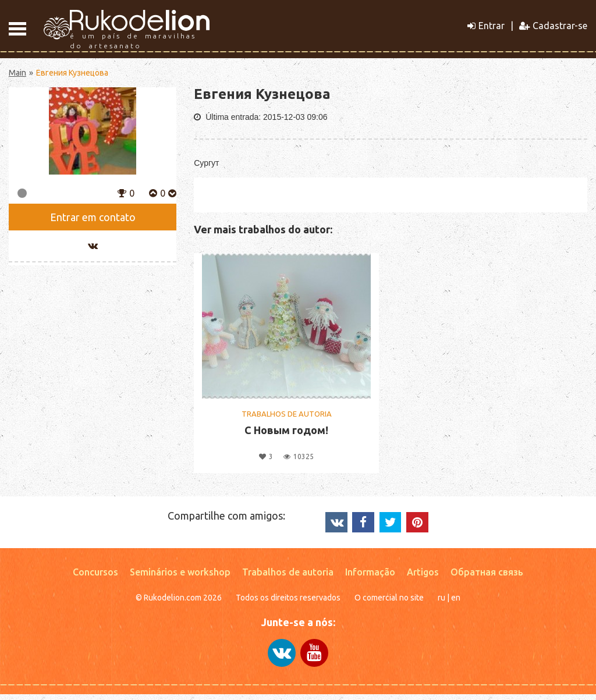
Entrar (486, 26)
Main (17, 73)
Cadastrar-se (553, 26)
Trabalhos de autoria (288, 572)
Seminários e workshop (180, 572)
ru (441, 598)
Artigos (423, 572)
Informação (370, 572)
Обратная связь (487, 572)
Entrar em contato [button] (93, 217)
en (456, 598)
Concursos (95, 572)
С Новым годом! (286, 430)
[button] (122, 192)
